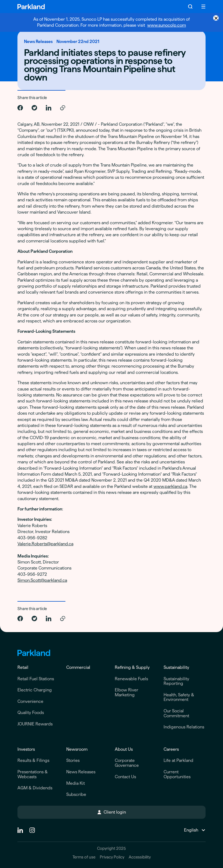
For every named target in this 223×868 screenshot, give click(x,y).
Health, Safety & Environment (179, 697)
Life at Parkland (178, 760)
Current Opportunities (177, 774)
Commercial (78, 667)
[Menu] (203, 7)
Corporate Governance (127, 763)
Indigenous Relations (184, 727)
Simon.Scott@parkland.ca (42, 580)
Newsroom (77, 749)
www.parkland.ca (170, 486)
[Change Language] (194, 830)
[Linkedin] (20, 830)
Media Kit (76, 783)
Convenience (30, 701)
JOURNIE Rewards (35, 724)
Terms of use (84, 857)
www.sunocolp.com (167, 25)
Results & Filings (33, 760)
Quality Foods (31, 712)
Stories (73, 760)
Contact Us (125, 777)
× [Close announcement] (216, 18)
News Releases (81, 772)
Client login (111, 812)
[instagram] (32, 830)
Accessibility (140, 857)
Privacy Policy (112, 857)
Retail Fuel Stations (36, 679)
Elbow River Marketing (126, 692)
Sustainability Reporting (176, 681)
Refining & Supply (132, 667)
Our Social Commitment (176, 713)
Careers (171, 749)
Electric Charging (35, 690)
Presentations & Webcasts (33, 774)
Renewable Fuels (131, 679)
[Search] (190, 7)
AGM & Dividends (35, 788)
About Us (124, 749)
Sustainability (176, 667)
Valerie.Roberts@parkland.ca (45, 544)
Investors (26, 749)
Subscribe (76, 794)
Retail (23, 667)
